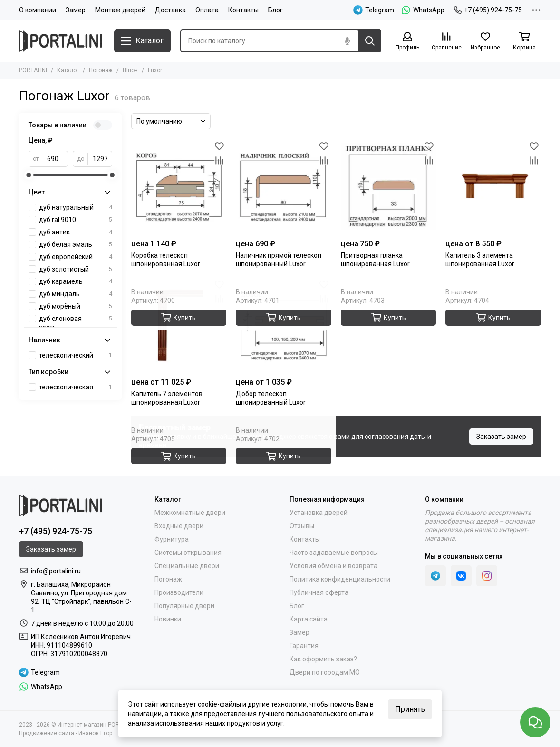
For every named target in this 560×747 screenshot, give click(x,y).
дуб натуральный (76, 207)
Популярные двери (184, 606)
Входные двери (179, 526)
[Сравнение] (446, 42)
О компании (38, 10)
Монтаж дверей (120, 10)
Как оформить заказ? (323, 659)
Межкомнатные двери (190, 513)
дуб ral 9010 (76, 220)
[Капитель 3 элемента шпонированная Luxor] (493, 187)
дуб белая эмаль (76, 244)
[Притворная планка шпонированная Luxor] (389, 187)
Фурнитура (172, 539)
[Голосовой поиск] (347, 41)
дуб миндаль (76, 294)
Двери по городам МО (325, 672)
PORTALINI (33, 70)
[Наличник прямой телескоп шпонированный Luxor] (284, 187)
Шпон (130, 70)
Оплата (207, 10)
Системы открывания (188, 553)
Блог (275, 10)
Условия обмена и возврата (333, 566)
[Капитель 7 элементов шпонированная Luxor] (179, 325)
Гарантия (304, 646)
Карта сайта (309, 619)
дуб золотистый (76, 269)
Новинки (168, 619)
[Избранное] (485, 42)
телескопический (76, 355)
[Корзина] (524, 42)
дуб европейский (76, 257)
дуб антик (76, 232)
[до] (100, 159)
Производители (179, 592)
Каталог (68, 70)
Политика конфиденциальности (340, 579)
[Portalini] (62, 41)
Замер (76, 10)
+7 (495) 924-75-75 (488, 10)
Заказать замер (501, 437)
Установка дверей (319, 513)
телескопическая (76, 387)
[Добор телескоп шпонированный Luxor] (284, 325)
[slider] (29, 175)
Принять (410, 709)
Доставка (170, 10)
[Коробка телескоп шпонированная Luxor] (179, 187)
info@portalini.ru (56, 571)
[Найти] (370, 41)
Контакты (243, 10)
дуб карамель (76, 281)
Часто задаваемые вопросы (334, 553)
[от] (55, 159)
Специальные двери (187, 566)
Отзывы (302, 526)
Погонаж (101, 70)
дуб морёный (76, 306)
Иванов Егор (95, 733)
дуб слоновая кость (76, 323)
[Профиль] (407, 42)
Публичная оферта (319, 592)
